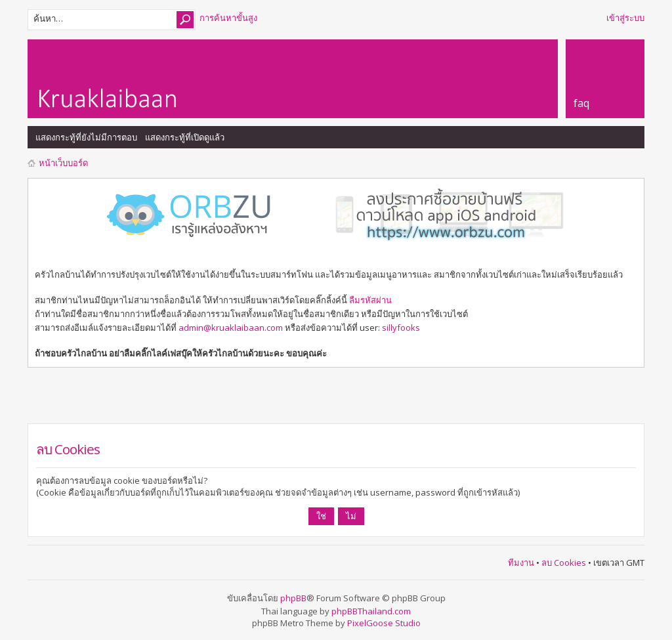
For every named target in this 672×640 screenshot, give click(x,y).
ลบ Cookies (564, 563)
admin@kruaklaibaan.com (231, 328)
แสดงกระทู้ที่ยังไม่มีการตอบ (86, 137)
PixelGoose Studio (384, 623)
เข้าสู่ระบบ (625, 18)
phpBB (293, 598)
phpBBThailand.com (371, 611)
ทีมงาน (521, 563)
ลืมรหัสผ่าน (370, 300)
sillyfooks (401, 328)
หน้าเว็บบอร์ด (63, 163)
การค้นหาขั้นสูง (228, 18)
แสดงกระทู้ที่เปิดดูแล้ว (185, 137)
